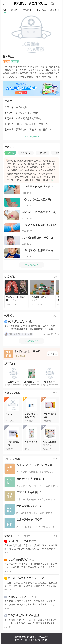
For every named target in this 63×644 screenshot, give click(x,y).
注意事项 (55, 10)
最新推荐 (10, 536)
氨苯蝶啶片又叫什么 (20, 322)
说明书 (15, 10)
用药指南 (42, 10)
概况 (5, 10)
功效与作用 (27, 10)
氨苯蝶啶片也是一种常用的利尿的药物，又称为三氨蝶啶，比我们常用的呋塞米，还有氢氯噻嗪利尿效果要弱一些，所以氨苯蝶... (31, 328)
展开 (53, 180)
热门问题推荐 (24, 536)
